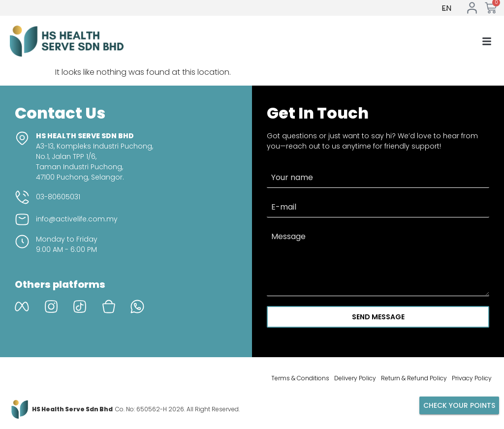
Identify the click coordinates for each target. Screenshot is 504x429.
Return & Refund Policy (414, 378)
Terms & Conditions (300, 378)
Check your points (459, 405)
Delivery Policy (355, 378)
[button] (487, 41)
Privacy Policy (472, 378)
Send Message (378, 317)
